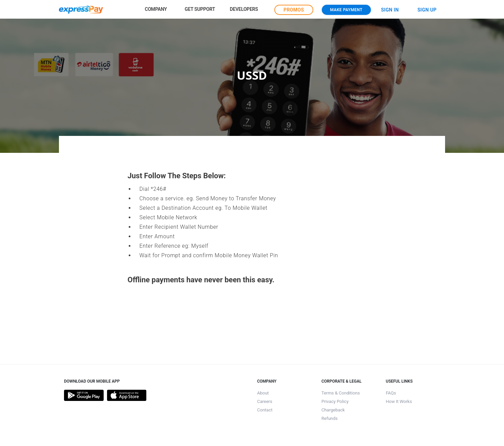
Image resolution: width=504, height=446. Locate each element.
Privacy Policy (335, 401)
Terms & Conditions (341, 393)
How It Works (399, 401)
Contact (265, 410)
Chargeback (333, 410)
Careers (265, 401)
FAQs (391, 393)
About (263, 393)
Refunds (330, 418)
